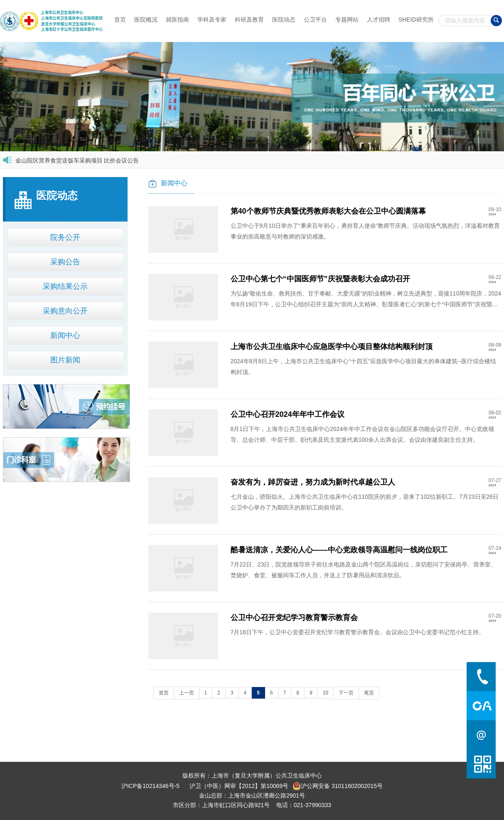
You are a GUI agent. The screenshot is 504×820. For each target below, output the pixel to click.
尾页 (369, 693)
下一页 (346, 693)
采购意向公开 (65, 311)
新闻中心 (65, 335)
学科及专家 (212, 20)
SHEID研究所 (416, 20)
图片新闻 (65, 360)
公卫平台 (315, 20)
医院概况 (146, 20)
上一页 (187, 693)
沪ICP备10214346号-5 (150, 786)
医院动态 (284, 20)
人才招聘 (379, 20)
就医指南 (177, 20)
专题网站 (347, 20)
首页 (120, 20)
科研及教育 (249, 20)
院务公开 (65, 237)
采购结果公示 (65, 286)
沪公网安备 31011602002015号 (338, 786)
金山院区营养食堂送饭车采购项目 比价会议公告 (77, 160)
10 (326, 693)
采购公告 (65, 262)
